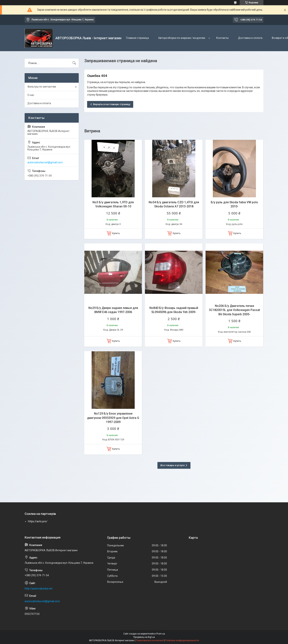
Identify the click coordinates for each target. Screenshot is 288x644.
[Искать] (74, 63)
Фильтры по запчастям (42, 87)
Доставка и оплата (250, 38)
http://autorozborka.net (39, 589)
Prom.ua (161, 634)
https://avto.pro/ (38, 521)
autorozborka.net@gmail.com (45, 162)
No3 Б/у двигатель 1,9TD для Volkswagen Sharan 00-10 (113, 204)
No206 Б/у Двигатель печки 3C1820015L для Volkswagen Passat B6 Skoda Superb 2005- (234, 310)
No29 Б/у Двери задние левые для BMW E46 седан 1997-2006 (113, 310)
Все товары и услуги (172, 465)
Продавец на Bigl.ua (144, 637)
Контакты (222, 38)
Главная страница (137, 38)
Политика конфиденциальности (182, 640)
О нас (31, 95)
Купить (116, 233)
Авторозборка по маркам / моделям (182, 38)
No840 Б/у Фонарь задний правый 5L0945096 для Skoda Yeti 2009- (174, 310)
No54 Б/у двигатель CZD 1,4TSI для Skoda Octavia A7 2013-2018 (174, 204)
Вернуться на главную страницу (112, 104)
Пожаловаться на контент (150, 640)
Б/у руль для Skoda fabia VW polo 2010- (234, 204)
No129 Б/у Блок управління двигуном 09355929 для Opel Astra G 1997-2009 (113, 418)
